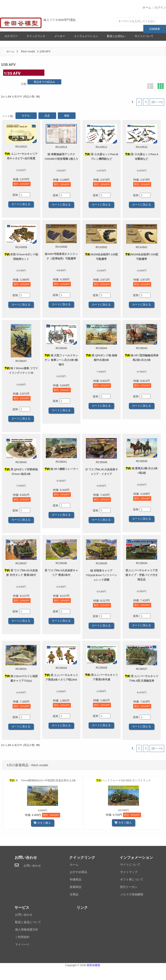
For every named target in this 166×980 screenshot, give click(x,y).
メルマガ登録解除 (132, 894)
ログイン (160, 7)
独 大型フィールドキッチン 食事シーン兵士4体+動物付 (61, 360)
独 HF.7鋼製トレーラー (61, 469)
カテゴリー (11, 36)
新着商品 (76, 887)
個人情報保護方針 (27, 930)
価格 (67, 116)
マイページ (22, 944)
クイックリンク (36, 36)
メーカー (60, 36)
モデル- (26, 116)
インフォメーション (86, 36)
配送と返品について (28, 922)
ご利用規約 (22, 937)
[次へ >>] (157, 102)
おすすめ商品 (78, 872)
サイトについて (144, 36)
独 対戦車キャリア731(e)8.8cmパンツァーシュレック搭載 (101, 575)
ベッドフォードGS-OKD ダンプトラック (123, 780)
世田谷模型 (93, 965)
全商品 (74, 894)
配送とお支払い (116, 36)
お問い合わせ (32, 866)
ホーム (147, 7)
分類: (24, 84)
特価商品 (76, 879)
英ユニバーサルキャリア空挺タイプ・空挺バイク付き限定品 (142, 575)
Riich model (28, 51)
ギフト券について (132, 879)
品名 (47, 116)
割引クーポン (129, 887)
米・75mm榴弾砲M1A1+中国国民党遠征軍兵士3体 (43, 780)
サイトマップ (129, 872)
